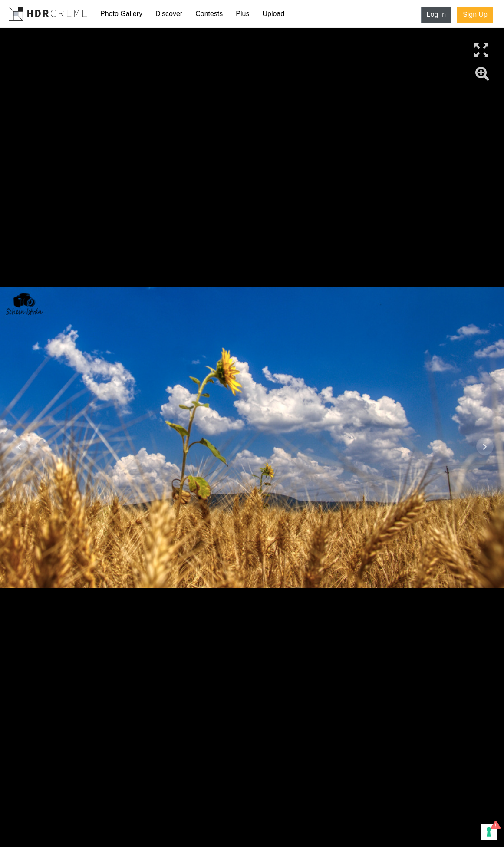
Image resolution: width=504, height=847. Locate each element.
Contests (209, 14)
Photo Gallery (121, 14)
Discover (169, 14)
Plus (242, 14)
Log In (436, 15)
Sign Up (475, 15)
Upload (273, 14)
